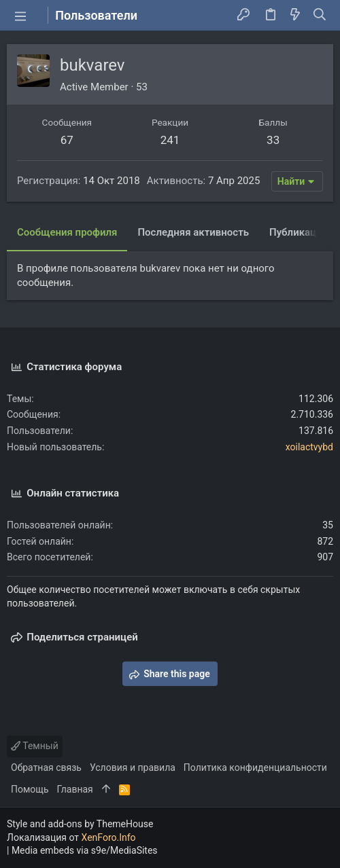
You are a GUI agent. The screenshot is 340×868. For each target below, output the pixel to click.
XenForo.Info (109, 837)
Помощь (30, 789)
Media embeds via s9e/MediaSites (85, 850)
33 (273, 140)
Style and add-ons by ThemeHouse (80, 824)
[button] (20, 16)
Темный (35, 746)
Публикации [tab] (299, 232)
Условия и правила (133, 767)
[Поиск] (320, 16)
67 (67, 140)
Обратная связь (46, 767)
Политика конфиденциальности (255, 767)
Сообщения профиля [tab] (67, 232)
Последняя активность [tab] (193, 232)
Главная (75, 789)
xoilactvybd (309, 447)
